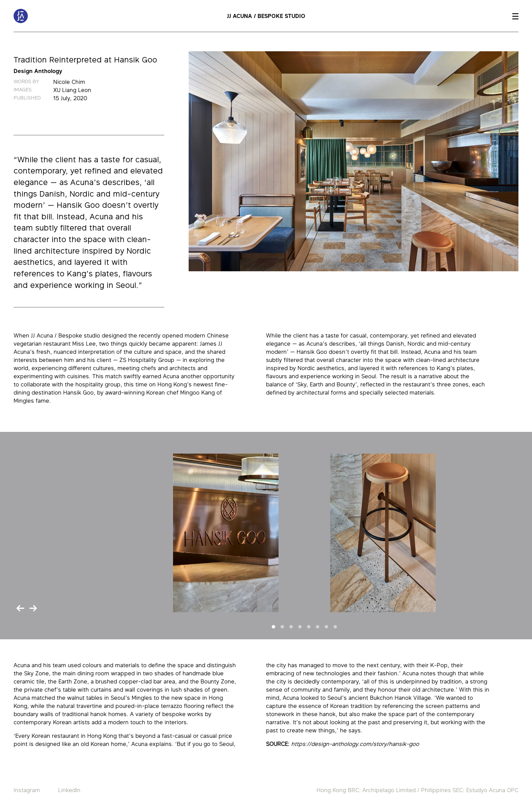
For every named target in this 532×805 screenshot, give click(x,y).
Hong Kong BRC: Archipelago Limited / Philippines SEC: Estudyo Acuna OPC (417, 790)
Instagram (27, 790)
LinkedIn (69, 790)
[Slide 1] (273, 627)
